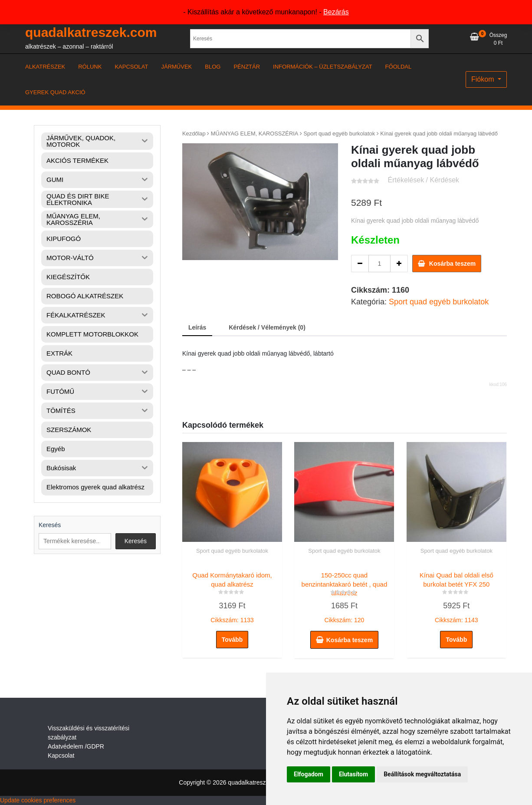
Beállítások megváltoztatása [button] (422, 774)
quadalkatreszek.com (91, 32)
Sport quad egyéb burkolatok (340, 134)
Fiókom (484, 79)
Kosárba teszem (452, 264)
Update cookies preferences (38, 800)
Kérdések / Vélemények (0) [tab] (267, 327)
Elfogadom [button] (309, 774)
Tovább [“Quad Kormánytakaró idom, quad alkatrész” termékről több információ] (232, 640)
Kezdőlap (194, 134)
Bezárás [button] (336, 12)
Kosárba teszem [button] (350, 640)
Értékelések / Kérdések (424, 180)
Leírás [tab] (197, 327)
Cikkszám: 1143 (456, 596)
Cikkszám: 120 (344, 596)
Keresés (50, 525)
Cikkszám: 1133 (232, 596)
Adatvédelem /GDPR (76, 746)
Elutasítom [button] (353, 774)
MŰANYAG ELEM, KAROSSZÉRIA (255, 134)
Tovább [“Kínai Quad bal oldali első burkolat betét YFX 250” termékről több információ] (456, 640)
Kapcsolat (61, 756)
